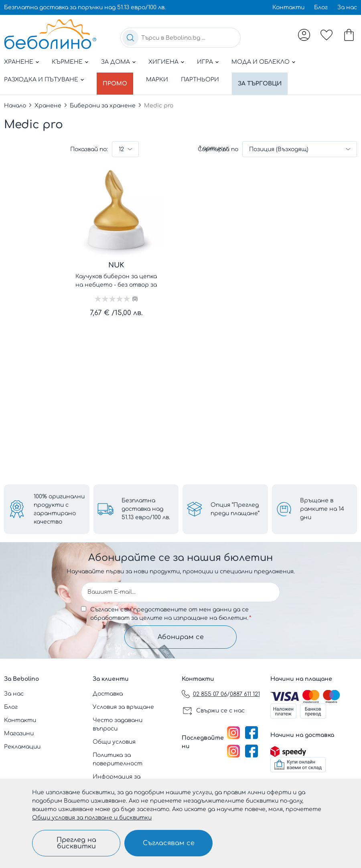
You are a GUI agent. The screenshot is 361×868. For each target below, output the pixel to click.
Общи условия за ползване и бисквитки (92, 818)
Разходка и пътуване (41, 80)
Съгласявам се (169, 843)
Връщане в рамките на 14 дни (322, 509)
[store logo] (50, 34)
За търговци (265, 80)
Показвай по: (89, 145)
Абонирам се (181, 637)
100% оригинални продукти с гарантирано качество (59, 508)
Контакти (288, 7)
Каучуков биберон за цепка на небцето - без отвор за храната (116, 277)
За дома (116, 62)
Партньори (204, 80)
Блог (321, 7)
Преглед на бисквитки (76, 843)
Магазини (19, 733)
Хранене (19, 62)
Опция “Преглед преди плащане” (235, 508)
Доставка (108, 694)
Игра (205, 62)
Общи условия (114, 742)
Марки (161, 80)
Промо (117, 80)
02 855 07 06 (210, 694)
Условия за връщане (123, 707)
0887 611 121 (245, 694)
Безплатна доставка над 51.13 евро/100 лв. (146, 509)
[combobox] (180, 38)
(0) (135, 294)
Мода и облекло (261, 62)
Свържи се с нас (220, 711)
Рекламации (22, 747)
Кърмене (67, 62)
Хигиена (163, 62)
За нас (347, 7)
